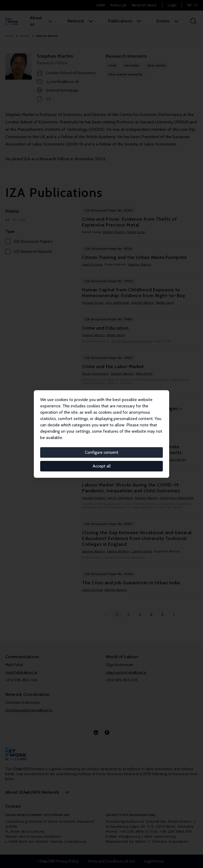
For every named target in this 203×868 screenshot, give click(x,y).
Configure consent (102, 452)
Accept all (102, 466)
